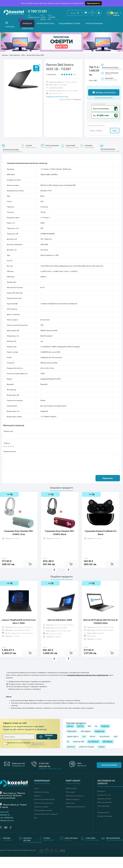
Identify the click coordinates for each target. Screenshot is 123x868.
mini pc (93, 748)
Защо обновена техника (70, 23)
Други (91, 87)
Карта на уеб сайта (104, 813)
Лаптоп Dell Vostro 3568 (60, 631)
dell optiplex (86, 742)
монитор (71, 758)
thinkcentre (72, 742)
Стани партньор (103, 817)
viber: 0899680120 (7, 829)
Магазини (101, 802)
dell (89, 737)
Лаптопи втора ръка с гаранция (46, 825)
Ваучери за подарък (105, 827)
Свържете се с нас (104, 806)
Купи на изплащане (94, 23)
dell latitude (107, 753)
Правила (37, 807)
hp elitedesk (93, 753)
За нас (36, 799)
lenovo (70, 737)
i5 (68, 753)
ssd (84, 748)
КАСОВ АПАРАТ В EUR (45, 23)
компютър (100, 742)
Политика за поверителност (44, 810)
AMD (59, 82)
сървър (101, 758)
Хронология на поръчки (75, 807)
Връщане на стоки (104, 810)
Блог (36, 829)
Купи (115, 142)
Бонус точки (70, 814)
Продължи (108, 489)
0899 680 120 (45, 777)
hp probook (105, 748)
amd (116, 748)
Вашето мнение (10, 462)
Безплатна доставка (42, 803)
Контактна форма (109, 776)
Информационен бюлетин (76, 818)
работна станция (87, 758)
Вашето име (9, 442)
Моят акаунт (70, 803)
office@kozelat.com (34, 17)
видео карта (73, 748)
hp (96, 737)
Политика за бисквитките (44, 814)
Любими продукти (73, 810)
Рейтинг (7, 454)
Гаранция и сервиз (41, 818)
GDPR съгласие (71, 799)
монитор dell (79, 753)
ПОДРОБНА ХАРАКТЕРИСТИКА (57, 97)
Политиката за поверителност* (38, 755)
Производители (103, 823)
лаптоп (80, 737)
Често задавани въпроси (43, 821)
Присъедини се (93, 3)
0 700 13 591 (37, 11)
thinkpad (105, 737)
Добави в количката (104, 103)
